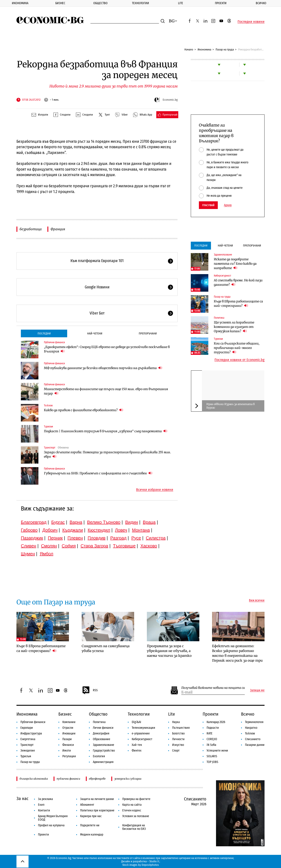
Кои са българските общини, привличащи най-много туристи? (237, 348)
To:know (48, 405)
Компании (69, 722)
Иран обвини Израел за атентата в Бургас (231, 406)
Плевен (75, 538)
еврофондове (97, 779)
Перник (55, 538)
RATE (210, 733)
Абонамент (87, 805)
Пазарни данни (255, 745)
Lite (181, 3)
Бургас (58, 522)
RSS (90, 690)
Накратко (251, 728)
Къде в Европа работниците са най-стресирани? (238, 304)
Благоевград (34, 522)
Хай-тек (137, 745)
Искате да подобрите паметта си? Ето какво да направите (235, 264)
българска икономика (34, 779)
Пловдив (96, 538)
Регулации (69, 756)
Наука (176, 722)
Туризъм (48, 427)
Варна (76, 522)
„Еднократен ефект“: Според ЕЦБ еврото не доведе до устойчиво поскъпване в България (107, 349)
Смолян (49, 546)
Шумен (28, 554)
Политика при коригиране (97, 810)
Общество (100, 3)
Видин (131, 522)
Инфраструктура (31, 733)
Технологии (140, 3)
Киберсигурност (222, 276)
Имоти (67, 751)
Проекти (221, 3)
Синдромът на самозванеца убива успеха (106, 648)
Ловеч (121, 530)
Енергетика (28, 739)
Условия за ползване (136, 816)
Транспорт (50, 448)
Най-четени (95, 333)
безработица (31, 229)
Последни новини (251, 22)
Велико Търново (104, 522)
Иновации (69, 733)
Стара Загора (94, 546)
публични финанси (68, 779)
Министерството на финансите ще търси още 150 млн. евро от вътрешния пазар (106, 391)
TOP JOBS (212, 762)
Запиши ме (257, 690)
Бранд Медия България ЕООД (53, 818)
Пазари (67, 739)
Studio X (154, 861)
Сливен (29, 546)
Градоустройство (104, 751)
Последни (44, 333)
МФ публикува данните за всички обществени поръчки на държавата (103, 368)
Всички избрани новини (155, 490)
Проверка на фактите (136, 799)
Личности (178, 739)
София (69, 546)
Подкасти (213, 728)
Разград (118, 538)
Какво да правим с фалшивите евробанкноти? (84, 410)
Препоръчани (148, 333)
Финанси (68, 745)
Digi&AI (136, 722)
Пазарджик (32, 538)
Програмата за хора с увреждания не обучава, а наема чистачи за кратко (169, 651)
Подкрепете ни (90, 825)
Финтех (137, 751)
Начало (189, 49)
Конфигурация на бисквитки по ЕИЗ (134, 827)
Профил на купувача (51, 825)
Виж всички (257, 600)
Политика (219, 318)
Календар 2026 (216, 722)
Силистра (156, 538)
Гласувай (208, 205)
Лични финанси (103, 728)
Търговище (124, 546)
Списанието (253, 739)
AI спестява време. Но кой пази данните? (238, 282)
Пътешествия (181, 728)
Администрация (103, 762)
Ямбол (47, 554)
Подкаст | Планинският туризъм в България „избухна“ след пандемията (106, 431)
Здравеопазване (223, 255)
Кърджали (73, 530)
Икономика (20, 3)
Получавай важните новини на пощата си (213, 688)
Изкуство (178, 745)
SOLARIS (212, 756)
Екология (99, 756)
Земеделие (28, 751)
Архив (228, 205)
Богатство (178, 733)
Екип (41, 805)
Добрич (50, 530)
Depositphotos (150, 865)
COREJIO (212, 739)
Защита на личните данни (97, 799)
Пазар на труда (225, 49)
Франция (58, 229)
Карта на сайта (132, 805)
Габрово (29, 530)
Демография (101, 733)
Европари (27, 728)
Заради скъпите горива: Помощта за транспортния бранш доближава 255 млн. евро (107, 454)
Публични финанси (54, 342)
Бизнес (60, 3)
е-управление (141, 733)
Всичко (248, 714)
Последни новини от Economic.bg (240, 360)
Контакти (44, 810)
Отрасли (68, 728)
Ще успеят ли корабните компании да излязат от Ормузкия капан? (234, 327)
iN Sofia (211, 745)
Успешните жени (217, 751)
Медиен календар (92, 835)
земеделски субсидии (128, 779)
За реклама (45, 799)
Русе (136, 538)
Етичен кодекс (132, 810)
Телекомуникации (143, 728)
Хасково (149, 546)
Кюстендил (99, 530)
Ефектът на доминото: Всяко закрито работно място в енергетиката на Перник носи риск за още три (237, 653)
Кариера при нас (91, 816)
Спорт (176, 751)
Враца (149, 522)
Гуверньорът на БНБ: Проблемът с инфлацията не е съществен (98, 473)
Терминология (254, 722)
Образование (102, 739)
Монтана (141, 530)
